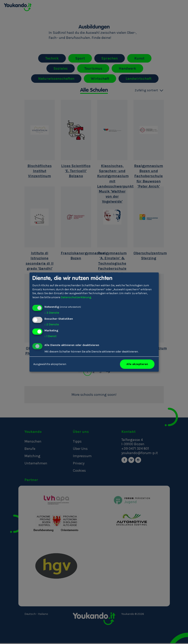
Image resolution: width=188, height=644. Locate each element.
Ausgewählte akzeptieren (50, 364)
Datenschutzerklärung (76, 297)
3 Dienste (52, 313)
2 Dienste (52, 324)
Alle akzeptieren (137, 364)
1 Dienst (50, 336)
